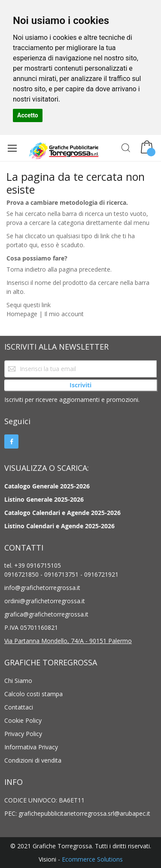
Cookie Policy (23, 720)
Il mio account (64, 314)
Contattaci (19, 707)
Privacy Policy (23, 734)
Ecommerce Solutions (92, 859)
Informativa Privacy (31, 747)
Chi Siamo (18, 681)
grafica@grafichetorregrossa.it (46, 614)
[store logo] (57, 150)
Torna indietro (26, 269)
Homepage (22, 314)
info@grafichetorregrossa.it (42, 588)
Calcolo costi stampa (33, 694)
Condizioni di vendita (33, 760)
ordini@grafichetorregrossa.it (45, 601)
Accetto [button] (28, 115)
